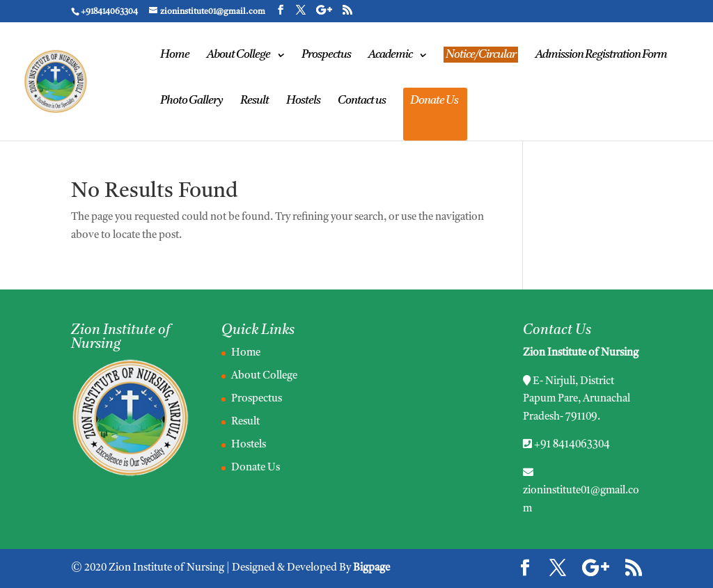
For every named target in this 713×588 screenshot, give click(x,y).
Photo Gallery (191, 101)
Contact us (362, 101)
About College (238, 55)
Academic (390, 55)
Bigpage (371, 568)
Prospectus (326, 55)
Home (175, 55)
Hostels (303, 101)
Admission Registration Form (601, 55)
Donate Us (434, 101)
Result (254, 101)
